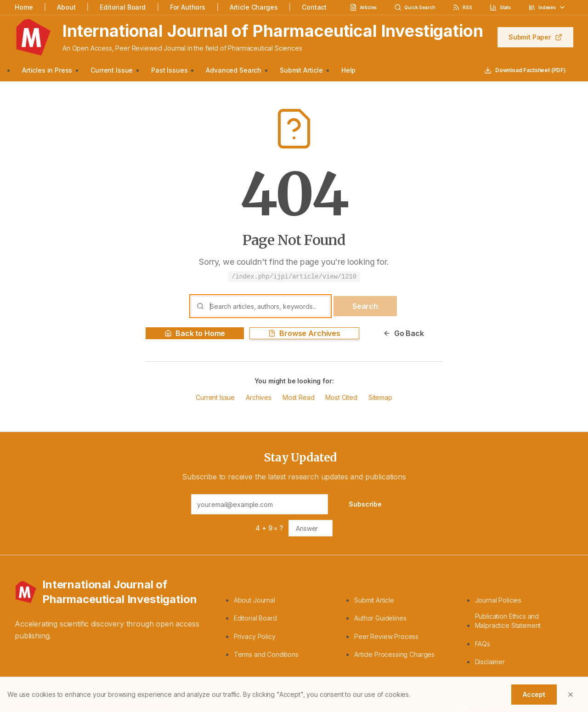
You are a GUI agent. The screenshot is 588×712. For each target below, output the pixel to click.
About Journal (254, 600)
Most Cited (341, 397)
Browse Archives (304, 333)
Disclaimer (490, 662)
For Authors (188, 7)
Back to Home (195, 333)
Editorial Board (123, 7)
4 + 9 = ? (269, 528)
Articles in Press (47, 70)
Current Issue (112, 70)
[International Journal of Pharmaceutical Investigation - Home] (113, 592)
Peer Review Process (386, 636)
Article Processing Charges (394, 654)
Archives (259, 397)
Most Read (299, 397)
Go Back (404, 333)
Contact (314, 7)
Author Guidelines (380, 618)
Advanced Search (234, 70)
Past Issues (169, 70)
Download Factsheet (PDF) (525, 70)
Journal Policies (498, 600)
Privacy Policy (255, 636)
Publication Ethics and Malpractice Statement (508, 621)
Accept (534, 694)
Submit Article (301, 70)
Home (24, 7)
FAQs (483, 644)
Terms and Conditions (266, 654)
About (66, 7)
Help (348, 70)
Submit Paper (535, 37)
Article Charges (254, 7)
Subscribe (365, 504)
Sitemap (380, 397)
